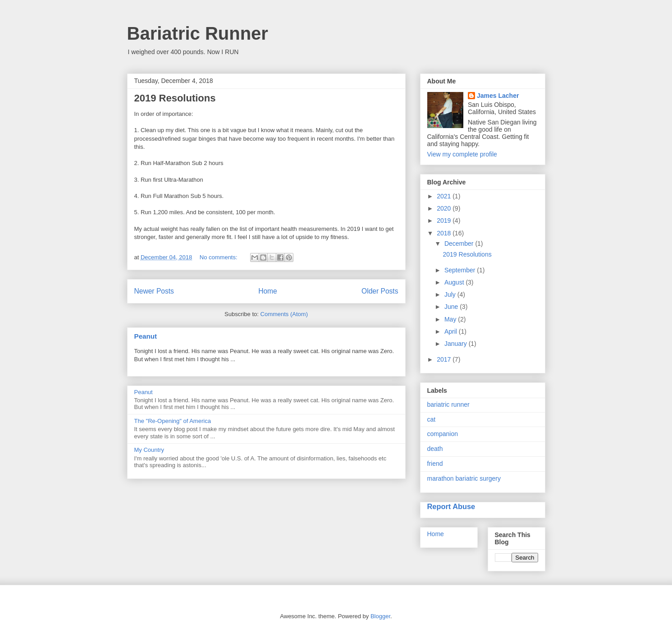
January (457, 344)
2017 (445, 359)
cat (432, 419)
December (460, 243)
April (452, 331)
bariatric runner (448, 404)
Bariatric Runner (198, 33)
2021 (445, 196)
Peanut (146, 336)
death (435, 449)
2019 (445, 221)
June (452, 307)
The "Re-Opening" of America (173, 421)
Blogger (380, 616)
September (461, 270)
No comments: (219, 257)
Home (268, 291)
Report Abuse (451, 506)
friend (435, 464)
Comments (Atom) (284, 314)
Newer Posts (154, 291)
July (451, 294)
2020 (445, 208)
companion (443, 434)
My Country (149, 450)
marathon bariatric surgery (464, 478)
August (455, 282)
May (451, 319)
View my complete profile (462, 154)
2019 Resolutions (175, 98)
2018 (445, 233)
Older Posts (380, 291)
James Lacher (498, 96)
